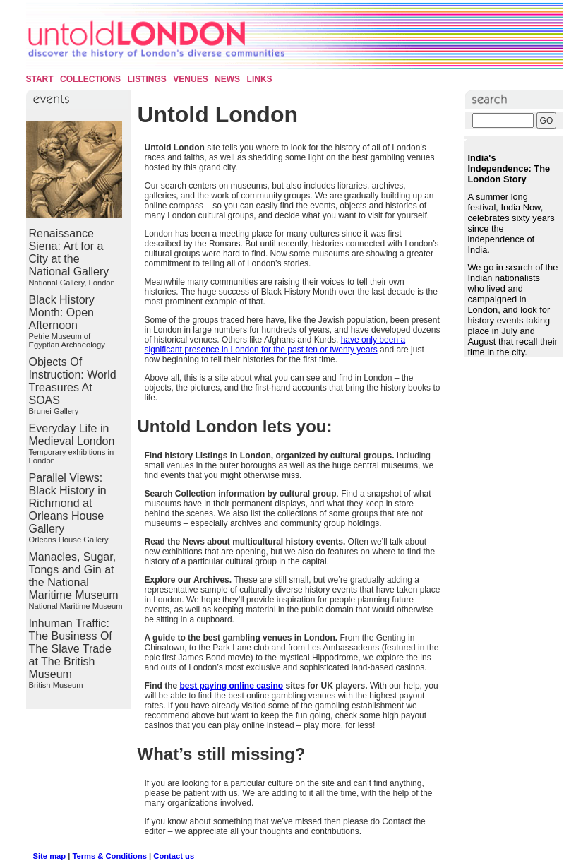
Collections (90, 79)
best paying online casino (232, 686)
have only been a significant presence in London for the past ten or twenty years (275, 345)
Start (40, 79)
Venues (190, 79)
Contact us (174, 856)
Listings (147, 79)
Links (260, 79)
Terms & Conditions (110, 856)
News (227, 79)
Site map (50, 856)
